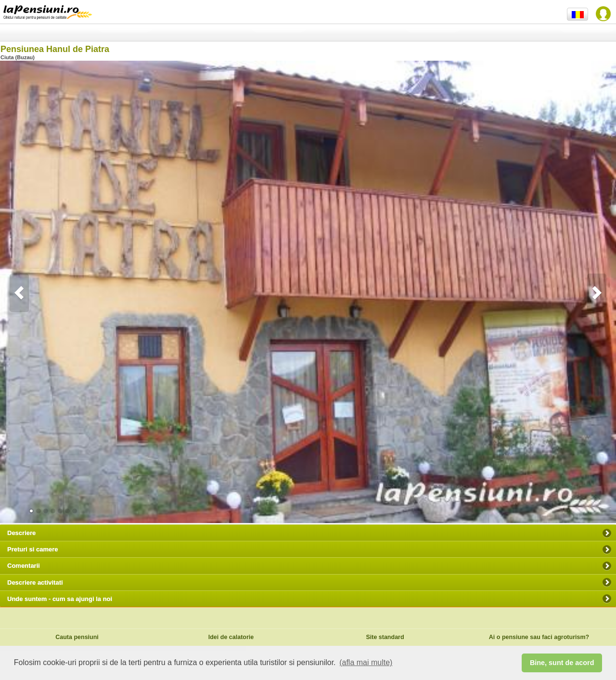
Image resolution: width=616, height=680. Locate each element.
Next (597, 293)
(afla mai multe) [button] (366, 662)
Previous (19, 293)
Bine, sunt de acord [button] (562, 663)
